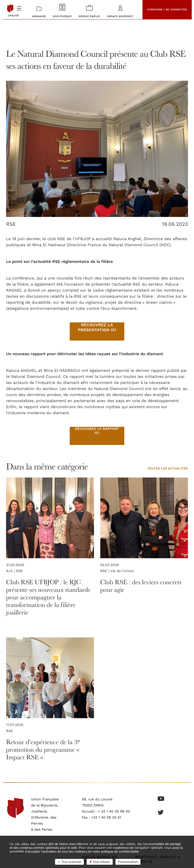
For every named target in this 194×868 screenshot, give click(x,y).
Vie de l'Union (122, 571)
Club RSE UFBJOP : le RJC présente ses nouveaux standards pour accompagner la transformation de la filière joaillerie (48, 597)
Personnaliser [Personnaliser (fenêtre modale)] (128, 862)
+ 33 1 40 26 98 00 (114, 811)
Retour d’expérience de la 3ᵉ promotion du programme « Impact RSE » (43, 750)
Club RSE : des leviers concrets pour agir (141, 586)
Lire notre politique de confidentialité (112, 851)
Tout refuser (100, 862)
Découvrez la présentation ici (97, 328)
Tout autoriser (69, 862)
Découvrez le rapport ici (97, 431)
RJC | (11, 571)
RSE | (105, 571)
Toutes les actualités (167, 469)
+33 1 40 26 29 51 (106, 818)
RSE (11, 224)
